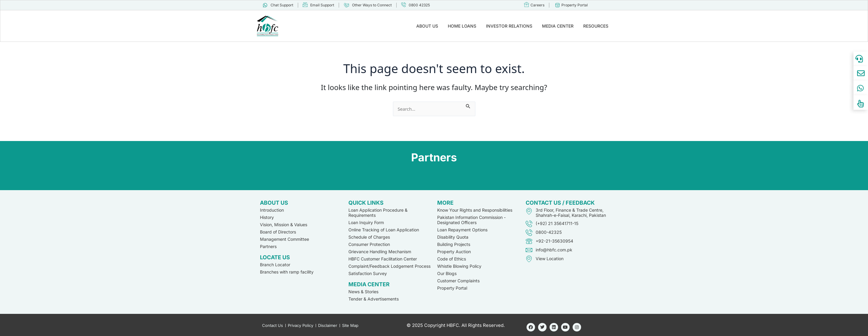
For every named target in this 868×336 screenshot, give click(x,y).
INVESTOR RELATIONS (509, 26)
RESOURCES (596, 26)
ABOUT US (427, 26)
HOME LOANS (462, 26)
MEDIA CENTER (558, 26)
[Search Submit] (471, 105)
